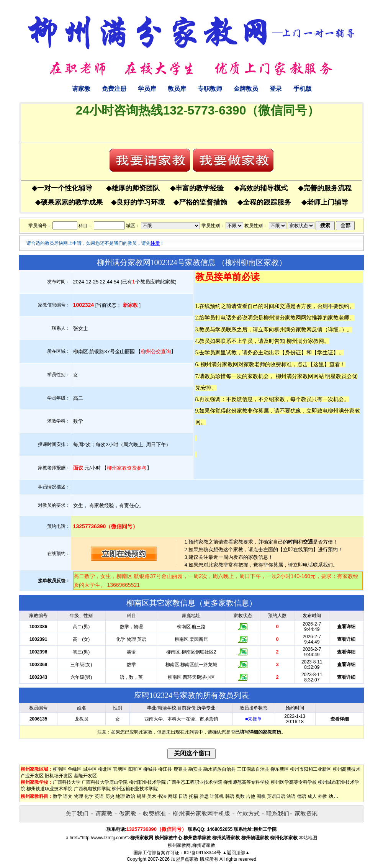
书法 (162, 796)
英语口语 (276, 796)
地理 (120, 796)
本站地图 (308, 838)
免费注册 (114, 89)
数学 (57, 796)
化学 (89, 796)
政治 (131, 796)
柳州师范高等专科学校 (246, 782)
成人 (312, 796)
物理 (79, 796)
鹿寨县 (180, 769)
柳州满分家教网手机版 (201, 813)
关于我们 (77, 813)
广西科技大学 (67, 782)
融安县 (195, 769)
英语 (99, 796)
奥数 (240, 796)
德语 (302, 796)
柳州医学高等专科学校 (294, 782)
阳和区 (135, 769)
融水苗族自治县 (219, 769)
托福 (193, 796)
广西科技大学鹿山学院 (105, 782)
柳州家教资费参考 (127, 468)
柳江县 (165, 769)
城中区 (90, 769)
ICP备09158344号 (202, 853)
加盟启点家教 (185, 859)
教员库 (177, 89)
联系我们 (278, 813)
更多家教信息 (226, 603)
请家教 (81, 89)
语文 (68, 796)
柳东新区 (280, 769)
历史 (110, 796)
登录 (276, 89)
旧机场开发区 (59, 776)
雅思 (204, 796)
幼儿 (333, 796)
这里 (319, 364)
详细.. (335, 329)
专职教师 (210, 89)
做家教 (128, 813)
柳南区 (60, 769)
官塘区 (120, 769)
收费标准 (154, 813)
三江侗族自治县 (253, 769)
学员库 (147, 89)
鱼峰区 (75, 769)
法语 (291, 796)
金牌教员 (246, 89)
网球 (173, 796)
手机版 (303, 89)
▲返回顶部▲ (236, 853)
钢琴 (141, 796)
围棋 (261, 796)
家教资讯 (306, 813)
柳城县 (150, 769)
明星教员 (336, 376)
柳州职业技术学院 (147, 782)
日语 (183, 796)
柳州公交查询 (156, 351)
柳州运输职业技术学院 (135, 789)
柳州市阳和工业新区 (311, 769)
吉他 (250, 796)
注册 (155, 243)
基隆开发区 (85, 776)
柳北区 (105, 769)
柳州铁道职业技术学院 (49, 789)
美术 (152, 796)
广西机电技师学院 (92, 789)
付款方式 (248, 813)
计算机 (217, 796)
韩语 (230, 796)
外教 (322, 796)
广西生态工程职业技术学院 (195, 782)
